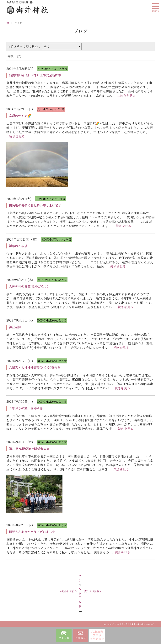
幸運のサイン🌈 (20, 116)
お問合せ (80, 635)
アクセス (64, 635)
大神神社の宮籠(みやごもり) (29, 286)
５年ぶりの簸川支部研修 (26, 408)
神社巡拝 (15, 327)
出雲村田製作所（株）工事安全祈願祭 (35, 75)
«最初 (64, 591)
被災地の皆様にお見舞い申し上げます (35, 205)
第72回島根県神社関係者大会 (29, 449)
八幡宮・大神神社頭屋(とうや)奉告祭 (35, 368)
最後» (97, 591)
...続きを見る (126, 96)
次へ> (87, 591)
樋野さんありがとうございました (32, 532)
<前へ (74, 591)
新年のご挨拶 (18, 246)
